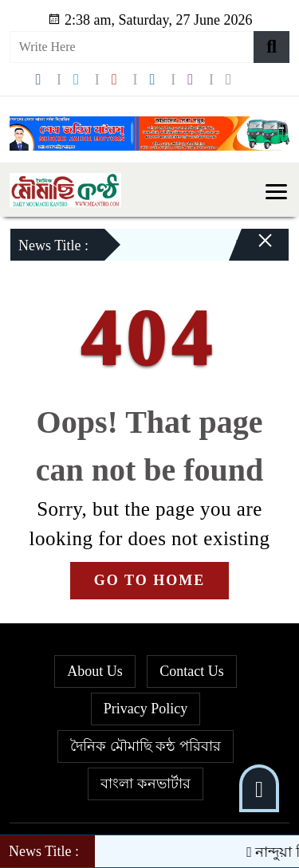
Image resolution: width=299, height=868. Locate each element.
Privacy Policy (146, 709)
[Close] (251, 249)
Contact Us (192, 671)
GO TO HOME (149, 580)
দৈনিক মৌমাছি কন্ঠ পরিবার (146, 746)
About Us (95, 671)
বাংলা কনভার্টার (146, 784)
